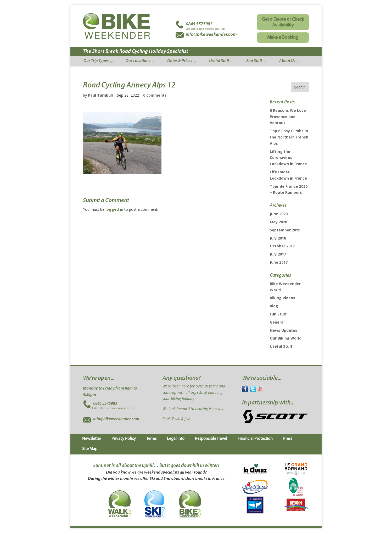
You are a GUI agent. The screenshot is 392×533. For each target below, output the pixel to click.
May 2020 (278, 222)
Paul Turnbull (100, 95)
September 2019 (285, 230)
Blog (274, 306)
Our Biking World (286, 338)
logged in (114, 209)
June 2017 (279, 262)
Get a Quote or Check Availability (283, 22)
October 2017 (282, 246)
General (277, 322)
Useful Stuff (281, 346)
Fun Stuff (278, 314)
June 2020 (279, 214)
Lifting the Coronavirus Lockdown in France (288, 158)
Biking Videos (282, 298)
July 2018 (278, 238)
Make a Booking (283, 38)
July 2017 (278, 254)
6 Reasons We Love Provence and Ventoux (288, 117)
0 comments (155, 95)
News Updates (284, 330)
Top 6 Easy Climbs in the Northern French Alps (289, 137)
